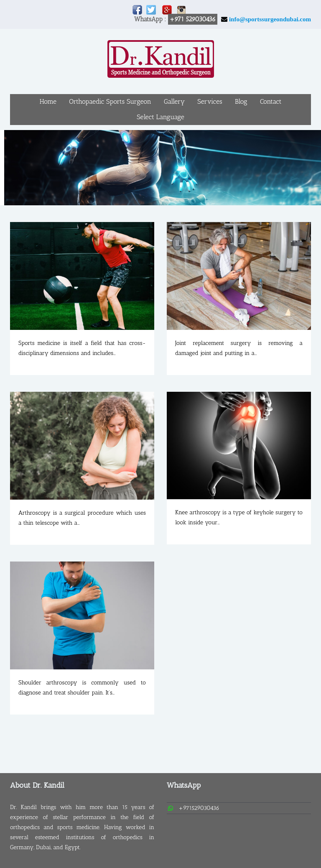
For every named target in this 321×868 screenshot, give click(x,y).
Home (48, 101)
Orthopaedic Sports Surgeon (110, 101)
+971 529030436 (193, 19)
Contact (271, 101)
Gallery (174, 101)
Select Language (160, 117)
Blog (241, 101)
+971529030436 (199, 808)
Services (210, 101)
